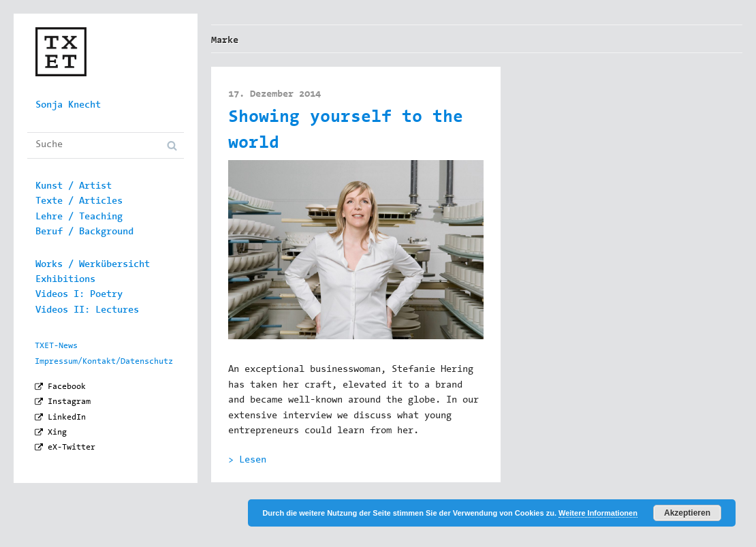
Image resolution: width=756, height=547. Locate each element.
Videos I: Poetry (79, 295)
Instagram (69, 402)
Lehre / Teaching (79, 217)
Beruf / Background (84, 232)
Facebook (67, 387)
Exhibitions (65, 280)
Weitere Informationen (598, 513)
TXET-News (56, 346)
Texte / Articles (79, 202)
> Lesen (247, 460)
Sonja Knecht (68, 106)
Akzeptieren (687, 513)
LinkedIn (67, 418)
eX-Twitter (72, 448)
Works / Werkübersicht (93, 265)
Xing (57, 433)
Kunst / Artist (74, 187)
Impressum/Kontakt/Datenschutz (104, 362)
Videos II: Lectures (87, 311)
